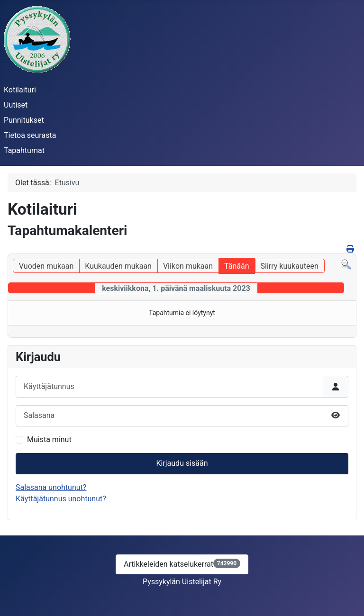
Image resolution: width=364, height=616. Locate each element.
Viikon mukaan (188, 266)
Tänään (237, 266)
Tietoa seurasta (30, 135)
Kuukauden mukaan (118, 266)
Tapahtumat (24, 150)
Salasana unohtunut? (51, 487)
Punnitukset (24, 120)
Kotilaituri (20, 90)
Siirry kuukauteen (290, 266)
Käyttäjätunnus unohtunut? (61, 499)
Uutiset (16, 105)
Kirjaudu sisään (182, 463)
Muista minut (49, 439)
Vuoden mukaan (46, 266)
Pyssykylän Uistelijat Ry (182, 582)
